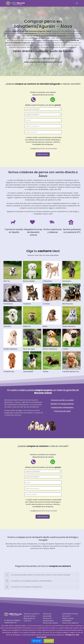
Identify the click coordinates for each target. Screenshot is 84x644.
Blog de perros (29, 618)
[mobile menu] (77, 3)
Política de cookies (50, 623)
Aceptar (49, 641)
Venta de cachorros (32, 614)
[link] (42, 575)
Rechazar (37, 641)
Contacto (27, 621)
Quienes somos (30, 616)
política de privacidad (48, 149)
